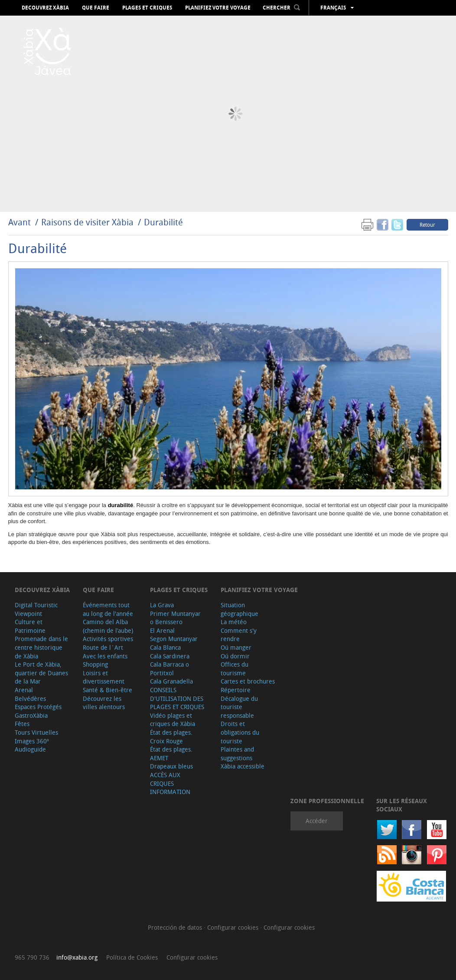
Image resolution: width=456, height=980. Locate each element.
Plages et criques (147, 8)
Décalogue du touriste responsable (239, 707)
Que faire (96, 8)
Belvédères (30, 698)
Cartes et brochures (248, 681)
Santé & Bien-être (107, 690)
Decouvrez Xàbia (45, 8)
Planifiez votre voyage (218, 8)
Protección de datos (176, 927)
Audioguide (30, 749)
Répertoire (236, 690)
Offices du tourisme (235, 669)
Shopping (95, 664)
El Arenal (162, 630)
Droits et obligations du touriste (240, 732)
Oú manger (236, 647)
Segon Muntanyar (174, 639)
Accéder (317, 821)
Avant (20, 222)
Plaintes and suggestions (237, 754)
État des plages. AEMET (171, 754)
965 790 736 (32, 957)
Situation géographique (239, 609)
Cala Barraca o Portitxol (169, 669)
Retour (427, 225)
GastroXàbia (31, 715)
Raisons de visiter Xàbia (88, 222)
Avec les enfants (105, 656)
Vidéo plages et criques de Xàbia (173, 720)
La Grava (162, 605)
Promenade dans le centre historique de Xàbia (41, 647)
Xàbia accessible (243, 766)
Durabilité (163, 222)
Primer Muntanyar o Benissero (175, 618)
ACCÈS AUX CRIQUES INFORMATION (170, 783)
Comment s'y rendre (239, 635)
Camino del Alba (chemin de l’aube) (108, 626)
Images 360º (32, 741)
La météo (234, 622)
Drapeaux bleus (171, 766)
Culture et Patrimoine (30, 626)
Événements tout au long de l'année (108, 609)
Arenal (24, 690)
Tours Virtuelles (36, 732)
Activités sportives (108, 639)
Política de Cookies (132, 957)
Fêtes (22, 724)
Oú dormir (235, 656)
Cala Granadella (171, 681)
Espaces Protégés (38, 707)
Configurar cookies (234, 927)
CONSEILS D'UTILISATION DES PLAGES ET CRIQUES (177, 698)
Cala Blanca (165, 647)
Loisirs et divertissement (104, 677)
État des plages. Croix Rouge (171, 737)
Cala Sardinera (170, 656)
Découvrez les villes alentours (104, 703)
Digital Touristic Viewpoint (36, 609)
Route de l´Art (103, 647)
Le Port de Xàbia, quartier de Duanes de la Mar (41, 673)
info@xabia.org (77, 957)
